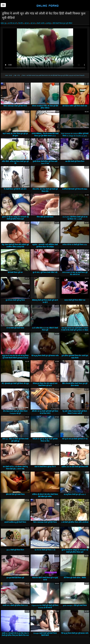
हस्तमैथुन (49, 23)
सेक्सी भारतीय (41, 23)
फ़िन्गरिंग (21, 23)
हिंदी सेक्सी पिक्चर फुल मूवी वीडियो (63, 23)
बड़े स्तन (27, 23)
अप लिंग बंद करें (12, 23)
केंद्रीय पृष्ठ (4, 23)
